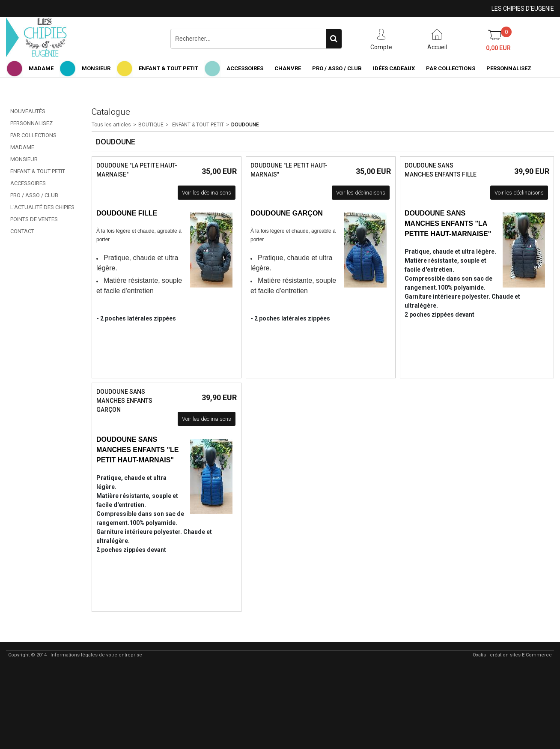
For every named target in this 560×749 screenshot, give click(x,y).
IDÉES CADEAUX (394, 68)
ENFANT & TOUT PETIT (168, 68)
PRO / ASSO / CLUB (337, 68)
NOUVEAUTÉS (28, 111)
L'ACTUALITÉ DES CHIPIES (42, 207)
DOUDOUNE (245, 125)
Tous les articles (111, 125)
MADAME (41, 68)
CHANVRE (288, 68)
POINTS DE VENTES (34, 219)
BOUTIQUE (151, 125)
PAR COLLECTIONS (451, 68)
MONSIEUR (96, 68)
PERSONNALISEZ (509, 68)
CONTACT (22, 231)
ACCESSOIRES (245, 68)
